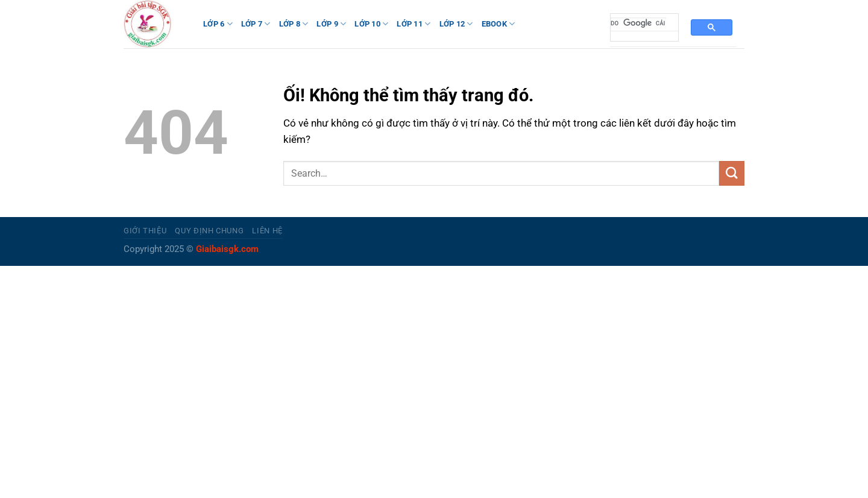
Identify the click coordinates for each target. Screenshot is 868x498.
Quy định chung (209, 231)
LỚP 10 (371, 24)
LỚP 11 (414, 24)
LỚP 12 (456, 24)
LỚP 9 (331, 24)
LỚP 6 (218, 24)
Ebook (498, 24)
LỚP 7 (256, 24)
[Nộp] (732, 173)
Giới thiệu (145, 231)
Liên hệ (267, 231)
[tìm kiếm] (638, 23)
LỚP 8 (294, 24)
